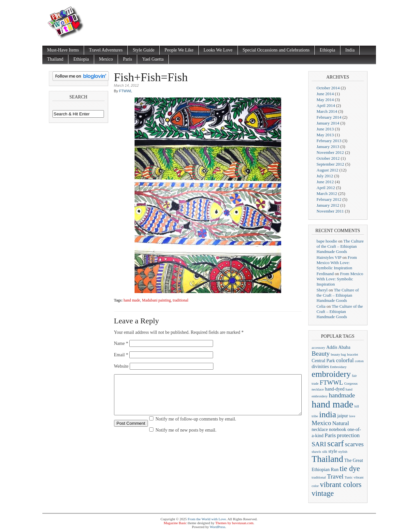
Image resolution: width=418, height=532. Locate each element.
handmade (342, 395)
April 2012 (326, 188)
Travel (335, 476)
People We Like (179, 50)
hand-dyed (335, 389)
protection (348, 435)
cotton (359, 361)
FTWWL (125, 91)
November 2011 (330, 211)
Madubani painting (156, 300)
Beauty (321, 354)
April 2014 (326, 105)
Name (121, 343)
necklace (320, 429)
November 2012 (330, 152)
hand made (132, 300)
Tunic (349, 477)
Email (121, 355)
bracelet (353, 355)
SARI (319, 444)
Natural (341, 423)
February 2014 (329, 117)
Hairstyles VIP (329, 257)
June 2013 (325, 129)
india (328, 414)
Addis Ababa (338, 347)
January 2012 (328, 205)
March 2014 (327, 111)
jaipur (343, 416)
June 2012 (325, 182)
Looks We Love (218, 50)
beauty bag (338, 355)
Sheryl (322, 290)
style (333, 451)
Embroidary (338, 367)
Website (121, 366)
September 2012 (331, 164)
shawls (317, 452)
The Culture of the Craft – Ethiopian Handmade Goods (340, 246)
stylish (343, 452)
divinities (320, 366)
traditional (180, 300)
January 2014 (328, 123)
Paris (127, 59)
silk (325, 452)
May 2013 (325, 135)
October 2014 (328, 88)
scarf (336, 443)
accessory (318, 348)
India (350, 50)
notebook (338, 429)
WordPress (217, 527)
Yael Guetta (153, 59)
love (352, 416)
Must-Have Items (63, 50)
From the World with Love (207, 519)
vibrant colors (341, 484)
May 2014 (325, 100)
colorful (345, 360)
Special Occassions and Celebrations (276, 50)
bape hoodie (327, 241)
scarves (354, 444)
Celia (321, 306)
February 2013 (329, 141)
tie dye (350, 468)
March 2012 (327, 193)
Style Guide (144, 50)
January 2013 (328, 147)
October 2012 (328, 158)
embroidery (331, 374)
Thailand (55, 59)
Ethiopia (327, 50)
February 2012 (329, 199)
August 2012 (328, 170)
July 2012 (325, 176)
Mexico (106, 59)
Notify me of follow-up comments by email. (196, 427)
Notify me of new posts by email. (186, 438)
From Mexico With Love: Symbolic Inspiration (337, 263)
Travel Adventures (106, 50)
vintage (323, 493)
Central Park (323, 361)
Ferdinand (325, 274)
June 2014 (325, 94)
